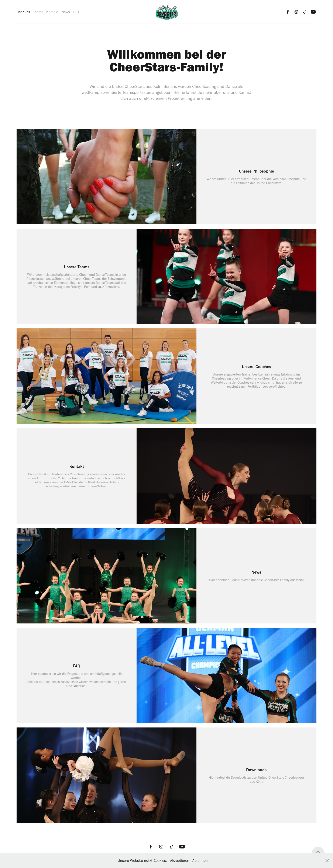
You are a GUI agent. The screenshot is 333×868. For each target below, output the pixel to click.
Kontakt (52, 12)
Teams (38, 12)
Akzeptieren (180, 861)
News (66, 12)
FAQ (76, 12)
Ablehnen (200, 861)
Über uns (23, 12)
